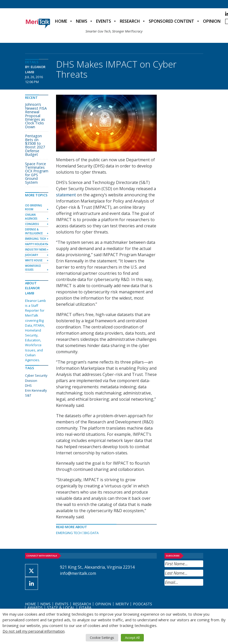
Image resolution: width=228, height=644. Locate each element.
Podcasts (143, 604)
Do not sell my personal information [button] (34, 631)
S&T (28, 395)
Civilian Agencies (31, 217)
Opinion (212, 21)
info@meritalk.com (78, 573)
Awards (35, 607)
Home (61, 21)
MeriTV (122, 604)
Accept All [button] (132, 638)
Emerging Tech (69, 533)
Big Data (91, 533)
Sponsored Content (171, 21)
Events (104, 21)
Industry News (36, 249)
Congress (32, 224)
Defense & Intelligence (34, 231)
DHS (28, 385)
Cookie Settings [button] (102, 638)
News (82, 21)
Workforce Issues (33, 268)
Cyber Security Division (36, 378)
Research (130, 21)
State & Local (61, 607)
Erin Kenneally (36, 390)
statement (66, 195)
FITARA (85, 607)
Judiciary (32, 255)
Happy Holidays (36, 244)
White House (34, 260)
